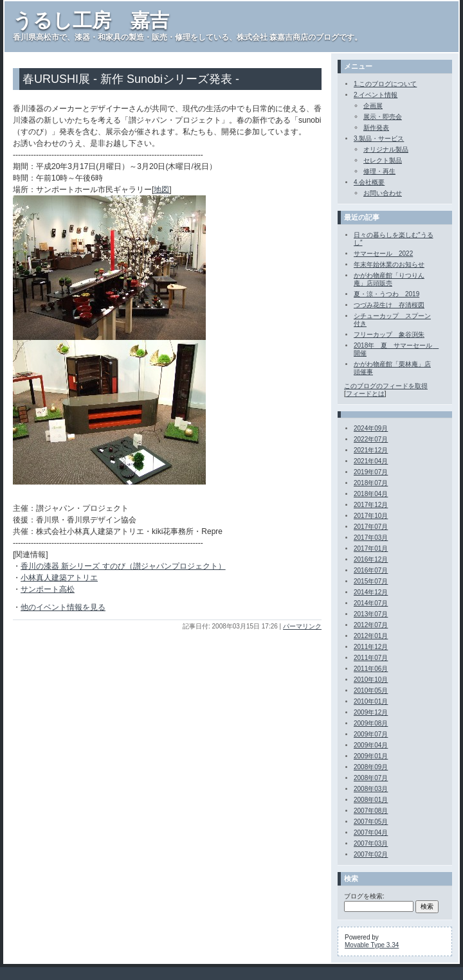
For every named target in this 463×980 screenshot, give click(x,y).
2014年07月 (371, 603)
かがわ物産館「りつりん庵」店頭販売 (389, 279)
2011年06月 (371, 669)
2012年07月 (371, 625)
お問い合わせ (383, 193)
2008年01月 (371, 800)
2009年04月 (371, 745)
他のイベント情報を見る (63, 607)
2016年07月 (371, 570)
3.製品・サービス (379, 138)
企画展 (373, 106)
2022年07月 (371, 439)
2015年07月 (371, 581)
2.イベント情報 (376, 95)
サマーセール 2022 (383, 254)
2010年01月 (371, 701)
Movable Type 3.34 (372, 945)
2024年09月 (371, 428)
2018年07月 (371, 483)
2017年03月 (371, 538)
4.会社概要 (369, 182)
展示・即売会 (383, 117)
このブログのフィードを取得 (386, 386)
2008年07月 (371, 778)
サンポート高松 (48, 589)
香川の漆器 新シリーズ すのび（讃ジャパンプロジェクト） (123, 566)
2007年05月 (371, 822)
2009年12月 (371, 712)
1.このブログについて (385, 84)
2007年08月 (371, 811)
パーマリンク (302, 626)
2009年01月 (371, 756)
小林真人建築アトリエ (59, 578)
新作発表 (376, 128)
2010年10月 (371, 680)
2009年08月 (371, 723)
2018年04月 (371, 494)
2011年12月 (371, 647)
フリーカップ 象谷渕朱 (389, 334)
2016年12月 (371, 559)
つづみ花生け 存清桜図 (389, 305)
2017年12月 (371, 505)
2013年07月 (371, 614)
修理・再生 (379, 171)
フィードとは (365, 394)
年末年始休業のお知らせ (389, 264)
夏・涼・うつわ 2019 (386, 294)
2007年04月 (371, 833)
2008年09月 (371, 767)
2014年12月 (371, 592)
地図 (161, 190)
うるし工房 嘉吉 (91, 20)
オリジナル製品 (386, 149)
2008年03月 (371, 789)
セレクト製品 (383, 160)
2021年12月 (371, 450)
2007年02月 (371, 854)
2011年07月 (371, 658)
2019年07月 (371, 472)
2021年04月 (371, 461)
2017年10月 (371, 516)
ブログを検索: (364, 896)
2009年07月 (371, 734)
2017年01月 (371, 548)
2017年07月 (371, 527)
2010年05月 (371, 690)
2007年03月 (371, 843)
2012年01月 (371, 636)
